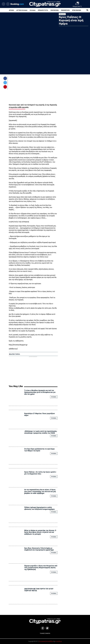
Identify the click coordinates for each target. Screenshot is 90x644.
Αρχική (11, 10)
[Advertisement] (33, 370)
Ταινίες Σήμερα (45, 633)
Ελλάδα (33, 10)
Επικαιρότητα (43, 10)
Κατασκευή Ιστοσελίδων (46, 641)
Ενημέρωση (65, 10)
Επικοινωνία (77, 10)
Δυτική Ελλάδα (22, 10)
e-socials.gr (58, 641)
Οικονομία (55, 10)
